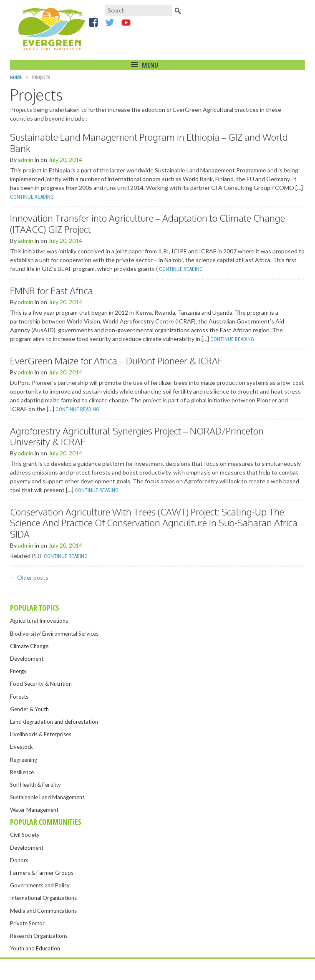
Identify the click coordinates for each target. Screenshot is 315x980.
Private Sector (27, 923)
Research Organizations (39, 936)
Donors (19, 860)
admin (26, 160)
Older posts (29, 577)
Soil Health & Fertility (35, 785)
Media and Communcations (43, 911)
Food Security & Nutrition (41, 684)
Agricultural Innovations (39, 621)
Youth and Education (35, 948)
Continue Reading (32, 197)
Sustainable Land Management (47, 797)
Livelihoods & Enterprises (41, 734)
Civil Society (25, 835)
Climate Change (29, 646)
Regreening (24, 760)
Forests (19, 697)
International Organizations (43, 898)
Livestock (21, 747)
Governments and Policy (40, 885)
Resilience (22, 772)
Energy (18, 671)
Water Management (34, 810)
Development (27, 659)
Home (16, 77)
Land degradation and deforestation (54, 722)
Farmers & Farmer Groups (42, 873)
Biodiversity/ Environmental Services (54, 634)
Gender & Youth (29, 709)
